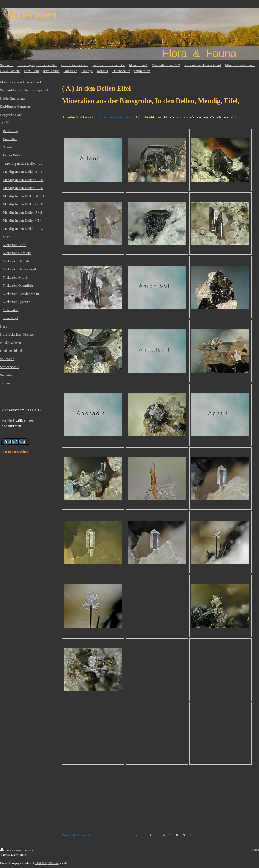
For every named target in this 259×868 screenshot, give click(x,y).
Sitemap (29, 850)
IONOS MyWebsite (47, 863)
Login (255, 850)
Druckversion (11, 850)
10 (234, 117)
